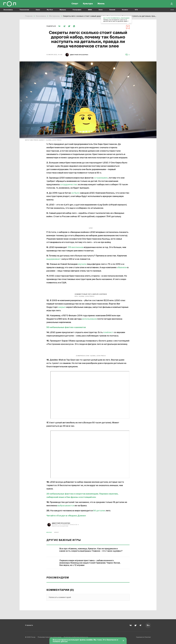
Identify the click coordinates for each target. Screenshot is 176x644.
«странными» (101, 178)
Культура (88, 4)
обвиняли (122, 268)
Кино (38, 11)
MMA (90, 11)
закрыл (62, 307)
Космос (125, 11)
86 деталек (99, 511)
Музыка (63, 11)
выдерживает (54, 259)
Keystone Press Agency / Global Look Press (43, 140)
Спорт (75, 4)
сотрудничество (69, 185)
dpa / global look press (84, 296)
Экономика (8, 11)
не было (75, 193)
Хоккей (112, 11)
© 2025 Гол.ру (31, 638)
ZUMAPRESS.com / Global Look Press (91, 356)
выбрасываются (66, 506)
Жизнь (101, 4)
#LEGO (49, 532)
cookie (89, 640)
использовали (90, 319)
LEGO (91, 228)
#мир (57, 532)
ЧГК (136, 11)
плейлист (108, 332)
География (77, 11)
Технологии (24, 11)
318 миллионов (75, 247)
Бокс (101, 11)
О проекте (30, 625)
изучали (82, 264)
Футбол (50, 11)
